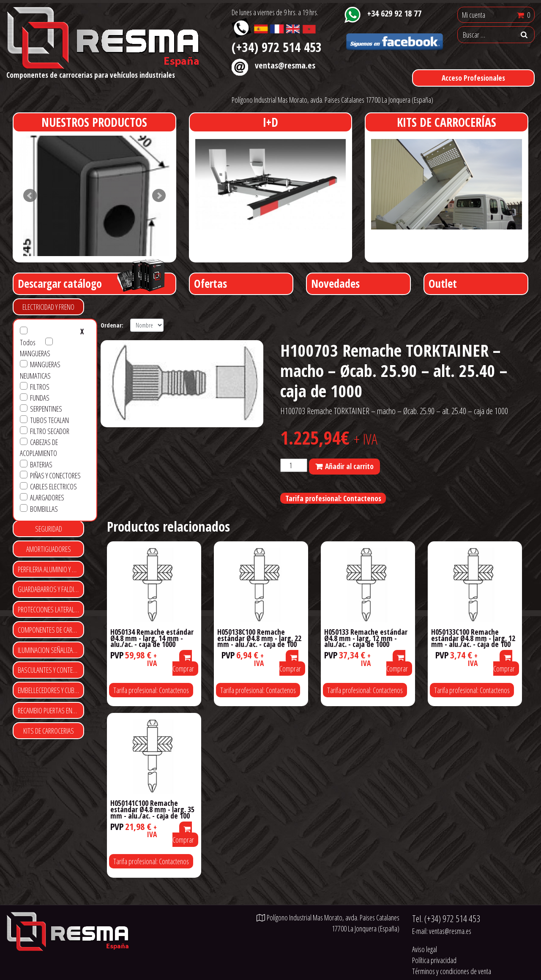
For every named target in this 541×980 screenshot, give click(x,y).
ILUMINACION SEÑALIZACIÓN (51, 650)
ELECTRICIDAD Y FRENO (48, 307)
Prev (30, 196)
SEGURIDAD (49, 529)
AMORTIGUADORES (49, 549)
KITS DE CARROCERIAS (49, 731)
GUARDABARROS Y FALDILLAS (51, 589)
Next (159, 196)
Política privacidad (434, 960)
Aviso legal (425, 949)
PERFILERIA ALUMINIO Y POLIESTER (51, 569)
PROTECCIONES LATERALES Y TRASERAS (51, 609)
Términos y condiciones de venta (452, 971)
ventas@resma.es (285, 65)
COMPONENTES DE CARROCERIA (51, 630)
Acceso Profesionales (473, 78)
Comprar (183, 664)
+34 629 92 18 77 (394, 13)
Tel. (446, 919)
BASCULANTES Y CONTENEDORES (51, 670)
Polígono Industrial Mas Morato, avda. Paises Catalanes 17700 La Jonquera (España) (332, 100)
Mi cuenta (474, 15)
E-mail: (442, 931)
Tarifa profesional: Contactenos (333, 498)
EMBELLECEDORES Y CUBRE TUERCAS (51, 690)
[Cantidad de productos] (294, 465)
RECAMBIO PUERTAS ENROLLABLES (51, 710)
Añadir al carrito (349, 466)
